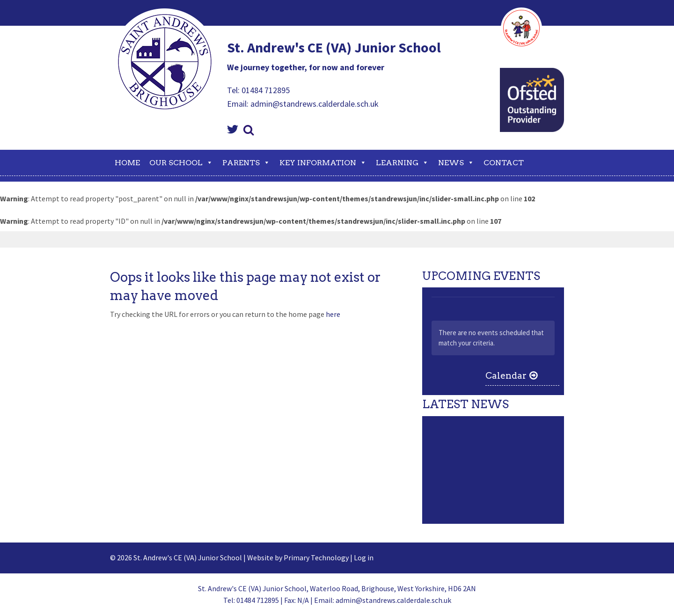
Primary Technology (316, 557)
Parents (246, 163)
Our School (181, 163)
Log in (364, 557)
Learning (402, 163)
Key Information (323, 163)
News (456, 163)
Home (127, 163)
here (333, 314)
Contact (504, 163)
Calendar (506, 376)
